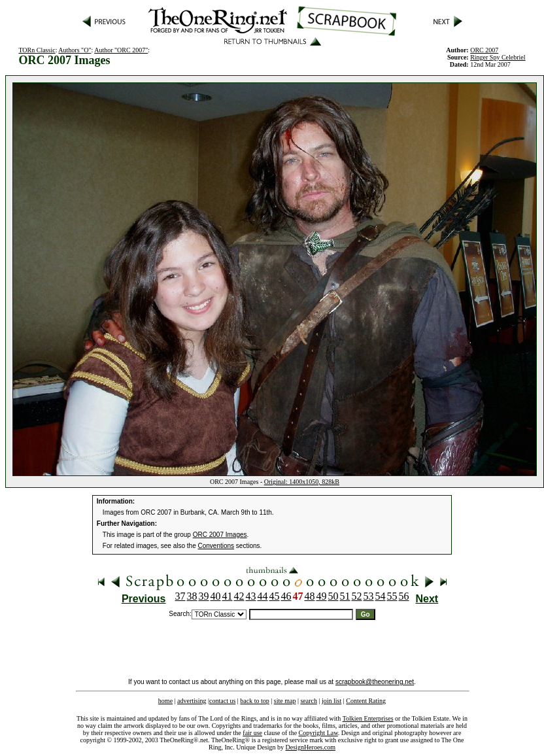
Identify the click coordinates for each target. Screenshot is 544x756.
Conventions (216, 546)
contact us (222, 701)
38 (192, 596)
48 (310, 596)
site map (285, 701)
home (165, 701)
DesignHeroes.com (311, 747)
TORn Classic (37, 50)
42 (239, 596)
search (309, 701)
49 (322, 596)
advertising (192, 701)
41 (228, 596)
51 (345, 596)
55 (392, 596)
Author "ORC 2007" (121, 50)
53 (369, 596)
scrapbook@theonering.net (375, 682)
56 (404, 596)
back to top (254, 701)
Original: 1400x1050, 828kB (302, 482)
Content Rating (366, 701)
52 (357, 596)
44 (263, 596)
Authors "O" (75, 50)
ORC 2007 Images (220, 535)
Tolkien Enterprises (368, 718)
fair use (252, 733)
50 (333, 596)
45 (275, 596)
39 (204, 596)
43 (251, 596)
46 (286, 596)
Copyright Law (318, 733)
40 (216, 596)
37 (180, 596)
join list (331, 701)
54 (381, 596)
